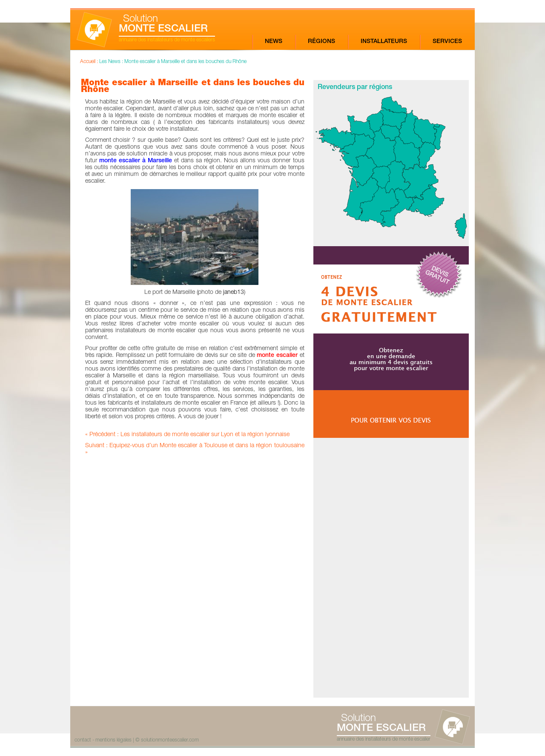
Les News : (112, 62)
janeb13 (234, 293)
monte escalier (278, 356)
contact (83, 740)
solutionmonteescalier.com (170, 740)
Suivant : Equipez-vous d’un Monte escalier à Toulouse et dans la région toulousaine (195, 446)
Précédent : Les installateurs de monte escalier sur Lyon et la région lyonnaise (189, 435)
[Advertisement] (391, 568)
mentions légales (113, 740)
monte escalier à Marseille (136, 161)
